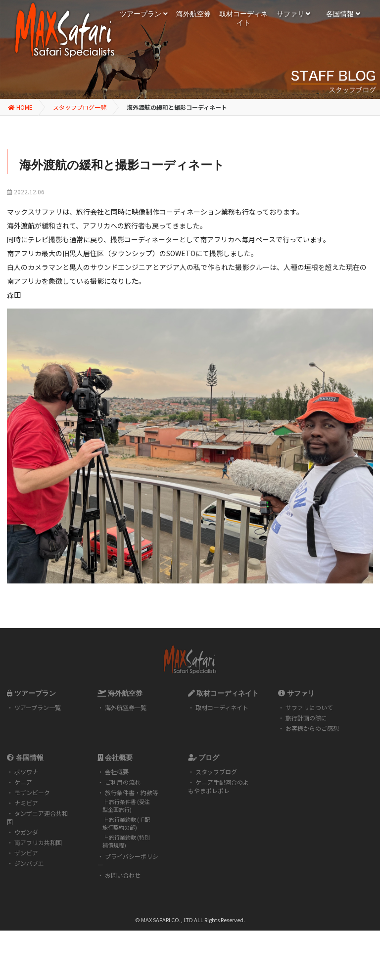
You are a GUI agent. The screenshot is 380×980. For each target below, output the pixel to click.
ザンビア (26, 853)
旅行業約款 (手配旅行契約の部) (126, 823)
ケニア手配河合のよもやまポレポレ (218, 786)
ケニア (23, 782)
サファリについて (309, 707)
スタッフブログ (216, 772)
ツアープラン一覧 (38, 707)
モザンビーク (32, 792)
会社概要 (117, 772)
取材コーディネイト (222, 707)
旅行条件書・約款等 (132, 792)
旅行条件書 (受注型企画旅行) (126, 805)
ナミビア (26, 803)
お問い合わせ (123, 875)
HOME (20, 107)
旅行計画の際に (306, 718)
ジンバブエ (29, 863)
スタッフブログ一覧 (80, 107)
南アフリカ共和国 (38, 842)
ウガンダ (26, 832)
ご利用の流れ (123, 782)
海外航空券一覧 (126, 707)
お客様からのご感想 (312, 728)
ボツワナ (26, 772)
